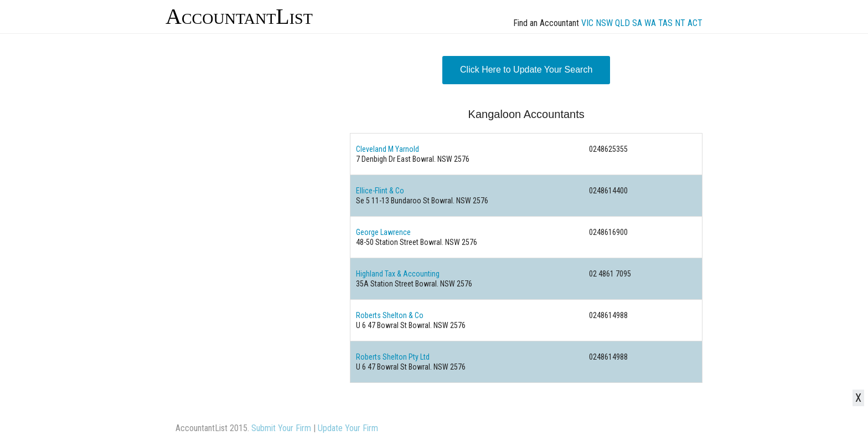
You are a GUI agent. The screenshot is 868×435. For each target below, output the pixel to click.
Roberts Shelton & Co (390, 315)
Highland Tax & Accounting (398, 274)
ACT (695, 23)
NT (680, 23)
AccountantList (239, 16)
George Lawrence (383, 232)
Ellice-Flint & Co (380, 191)
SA (637, 23)
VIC (587, 23)
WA (650, 23)
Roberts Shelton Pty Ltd (393, 357)
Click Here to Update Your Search (526, 70)
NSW (604, 23)
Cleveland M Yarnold (387, 149)
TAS (665, 23)
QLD (622, 23)
